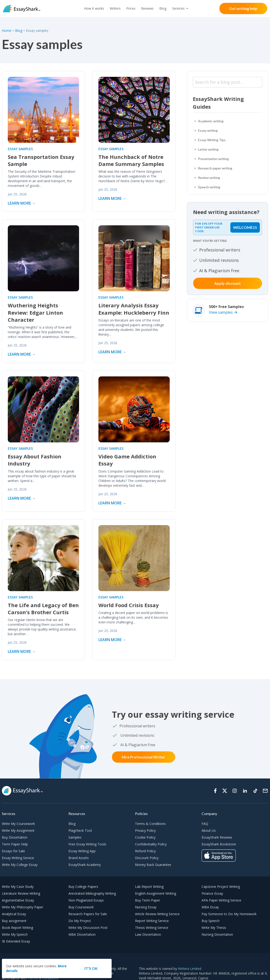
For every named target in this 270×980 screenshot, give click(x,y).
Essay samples (20, 149)
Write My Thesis (214, 928)
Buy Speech (211, 921)
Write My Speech (15, 934)
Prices (131, 8)
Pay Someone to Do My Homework (229, 914)
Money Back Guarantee (153, 865)
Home (7, 31)
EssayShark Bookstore (219, 844)
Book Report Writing (17, 928)
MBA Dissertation (82, 934)
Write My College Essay (20, 865)
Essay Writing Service (18, 858)
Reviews (147, 8)
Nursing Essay (146, 907)
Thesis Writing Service (152, 928)
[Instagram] (235, 791)
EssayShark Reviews (217, 837)
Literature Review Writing (21, 893)
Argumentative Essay (18, 900)
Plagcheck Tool (80, 830)
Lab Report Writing (149, 887)
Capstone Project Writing (221, 887)
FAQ (205, 824)
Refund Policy (145, 851)
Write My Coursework (18, 824)
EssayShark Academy (85, 865)
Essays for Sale (13, 851)
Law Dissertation (148, 934)
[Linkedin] (245, 791)
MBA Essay (210, 907)
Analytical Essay (14, 914)
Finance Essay (212, 893)
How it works (94, 8)
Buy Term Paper (148, 900)
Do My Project (80, 921)
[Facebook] (215, 791)
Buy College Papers (83, 887)
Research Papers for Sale (88, 914)
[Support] (265, 791)
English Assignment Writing (156, 893)
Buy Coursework (81, 907)
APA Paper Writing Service (221, 900)
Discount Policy (147, 858)
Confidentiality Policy (151, 844)
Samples (75, 837)
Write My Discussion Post (88, 928)
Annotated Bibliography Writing (92, 893)
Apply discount (228, 283)
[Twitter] (225, 791)
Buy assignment (14, 921)
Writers (115, 8)
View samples (221, 312)
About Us (209, 830)
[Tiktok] (255, 791)
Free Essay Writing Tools (87, 844)
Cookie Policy (145, 837)
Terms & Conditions (150, 824)
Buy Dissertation (15, 837)
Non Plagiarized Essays (86, 900)
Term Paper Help (15, 844)
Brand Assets (79, 858)
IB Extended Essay (16, 941)
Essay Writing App (82, 851)
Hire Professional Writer (143, 757)
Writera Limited (190, 969)
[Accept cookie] (91, 968)
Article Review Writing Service (157, 914)
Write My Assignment (18, 830)
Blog (163, 8)
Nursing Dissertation (217, 934)
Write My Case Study (18, 887)
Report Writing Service (152, 921)
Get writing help (243, 8)
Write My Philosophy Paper (23, 907)
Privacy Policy (145, 830)
